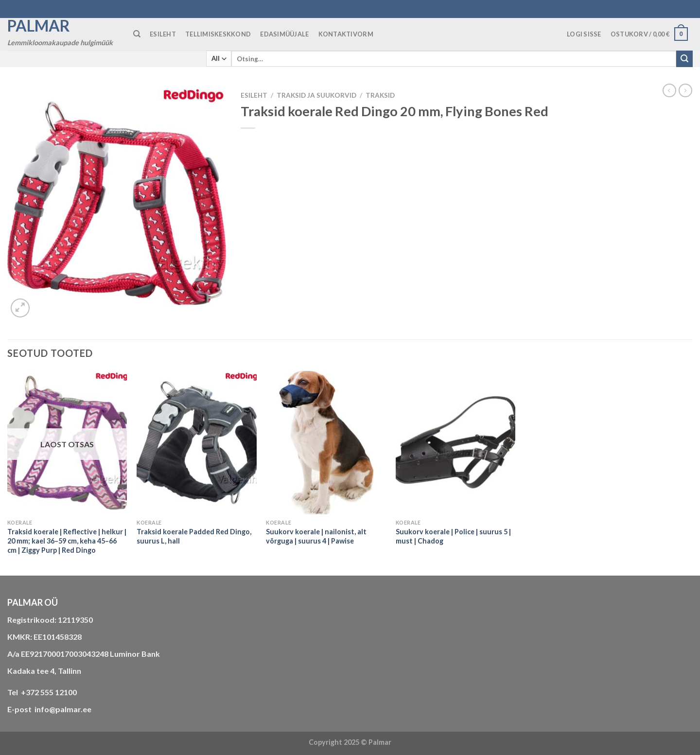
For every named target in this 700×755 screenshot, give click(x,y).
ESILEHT (163, 34)
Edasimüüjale (284, 34)
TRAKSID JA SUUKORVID (316, 95)
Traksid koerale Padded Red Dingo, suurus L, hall (194, 536)
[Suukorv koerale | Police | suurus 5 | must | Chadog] (456, 443)
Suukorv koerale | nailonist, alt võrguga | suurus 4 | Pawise (316, 536)
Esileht (254, 95)
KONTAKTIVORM (346, 34)
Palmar (39, 26)
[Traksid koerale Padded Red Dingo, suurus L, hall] (197, 443)
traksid (380, 95)
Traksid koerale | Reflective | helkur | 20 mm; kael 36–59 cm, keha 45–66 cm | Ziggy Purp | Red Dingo (67, 541)
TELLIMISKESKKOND (218, 34)
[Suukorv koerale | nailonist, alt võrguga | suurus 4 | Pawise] (326, 443)
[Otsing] (137, 34)
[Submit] (684, 59)
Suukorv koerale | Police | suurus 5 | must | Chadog (453, 536)
